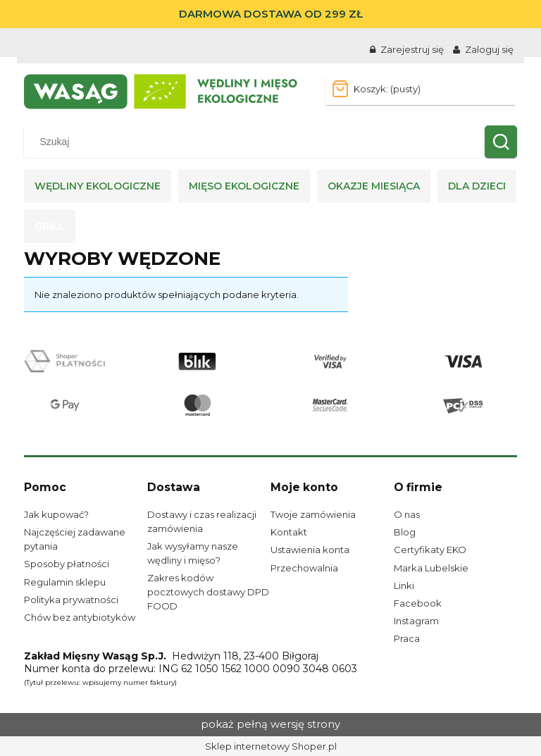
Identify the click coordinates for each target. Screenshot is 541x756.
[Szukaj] (501, 142)
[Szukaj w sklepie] (257, 142)
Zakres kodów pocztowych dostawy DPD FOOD (208, 592)
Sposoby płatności (67, 564)
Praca (407, 638)
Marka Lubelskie (431, 568)
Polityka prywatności (71, 600)
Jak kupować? (56, 514)
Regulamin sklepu (65, 582)
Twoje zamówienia (313, 514)
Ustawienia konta (310, 550)
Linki (404, 585)
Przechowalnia (304, 568)
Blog (405, 532)
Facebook (418, 603)
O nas (407, 514)
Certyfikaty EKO (430, 550)
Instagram (416, 621)
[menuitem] (98, 186)
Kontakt (289, 532)
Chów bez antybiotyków (80, 617)
